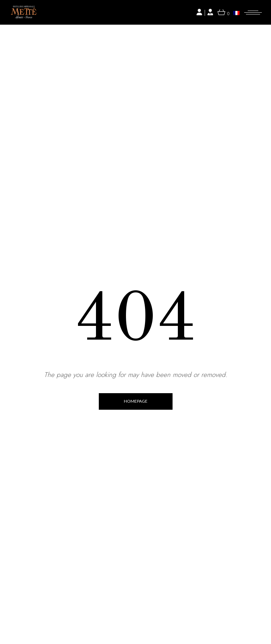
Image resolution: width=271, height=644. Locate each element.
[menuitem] (236, 13)
